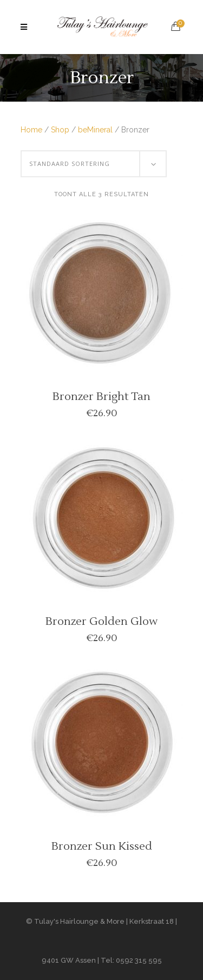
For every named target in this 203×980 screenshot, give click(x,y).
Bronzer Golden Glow (101, 622)
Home (31, 130)
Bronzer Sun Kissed (102, 846)
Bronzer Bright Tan (101, 397)
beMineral (95, 130)
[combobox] (94, 164)
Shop (60, 130)
